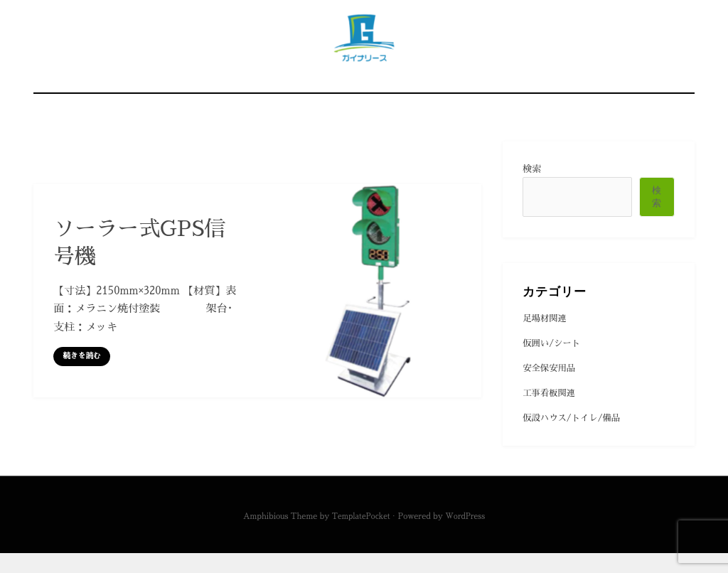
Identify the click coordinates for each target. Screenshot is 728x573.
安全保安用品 (551, 390)
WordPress (467, 536)
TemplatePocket (359, 536)
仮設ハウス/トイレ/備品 (574, 441)
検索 (532, 188)
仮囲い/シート (553, 364)
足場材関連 (546, 338)
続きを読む (83, 375)
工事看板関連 (551, 416)
